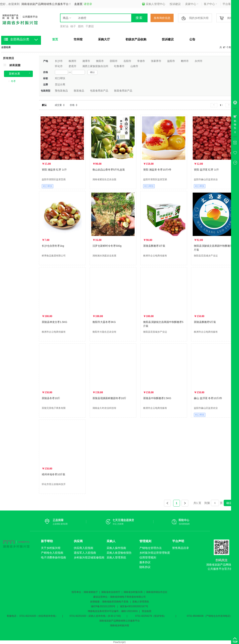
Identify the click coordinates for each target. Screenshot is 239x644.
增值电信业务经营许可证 (101, 611)
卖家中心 (192, 4)
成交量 (58, 105)
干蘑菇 (90, 26)
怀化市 (59, 66)
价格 (72, 105)
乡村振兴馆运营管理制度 (155, 553)
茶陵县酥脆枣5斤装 (205, 322)
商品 (66, 18)
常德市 (141, 61)
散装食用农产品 (123, 91)
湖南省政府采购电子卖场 (115, 602)
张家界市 (156, 61)
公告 (192, 39)
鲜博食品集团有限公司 (54, 256)
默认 (44, 105)
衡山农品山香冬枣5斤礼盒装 (109, 170)
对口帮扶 (60, 78)
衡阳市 (100, 61)
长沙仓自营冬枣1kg (53, 246)
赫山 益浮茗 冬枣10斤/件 (208, 398)
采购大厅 (104, 39)
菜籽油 (64, 26)
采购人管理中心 (154, 4)
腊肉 (81, 26)
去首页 (78, 4)
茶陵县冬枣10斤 (51, 398)
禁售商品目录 (181, 548)
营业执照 (147, 611)
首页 (55, 39)
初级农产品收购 (136, 39)
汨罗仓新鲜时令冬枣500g (107, 246)
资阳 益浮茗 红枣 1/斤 (206, 170)
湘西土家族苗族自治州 (95, 66)
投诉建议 (175, 4)
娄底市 (72, 66)
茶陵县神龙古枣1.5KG (54, 322)
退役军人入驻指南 (85, 553)
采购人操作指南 (116, 548)
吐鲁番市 (119, 66)
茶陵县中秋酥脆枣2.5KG (157, 398)
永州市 (199, 61)
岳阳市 (127, 61)
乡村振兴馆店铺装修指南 (89, 557)
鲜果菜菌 (15, 65)
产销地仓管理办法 (151, 548)
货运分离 (60, 84)
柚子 (73, 26)
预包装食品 (61, 91)
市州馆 (78, 39)
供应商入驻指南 (84, 548)
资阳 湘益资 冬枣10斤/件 (157, 170)
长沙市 (59, 61)
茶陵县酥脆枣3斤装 (154, 246)
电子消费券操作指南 (53, 557)
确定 (229, 503)
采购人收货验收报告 (119, 553)
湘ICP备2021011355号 (103, 606)
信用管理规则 (148, 557)
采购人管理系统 (116, 557)
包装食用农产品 (99, 91)
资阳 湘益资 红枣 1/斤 (54, 170)
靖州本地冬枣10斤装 (53, 474)
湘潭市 (86, 61)
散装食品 (79, 91)
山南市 (134, 66)
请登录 (88, 4)
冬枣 (13, 81)
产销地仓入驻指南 (52, 553)
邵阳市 (114, 61)
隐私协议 (145, 567)
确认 (92, 72)
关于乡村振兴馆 (51, 548)
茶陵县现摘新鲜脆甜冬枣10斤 (109, 398)
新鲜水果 (15, 74)
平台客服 (229, 4)
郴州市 (185, 61)
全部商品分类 (20, 39)
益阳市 (171, 61)
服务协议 (145, 562)
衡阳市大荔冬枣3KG (104, 322)
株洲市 (72, 61)
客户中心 (210, 4)
